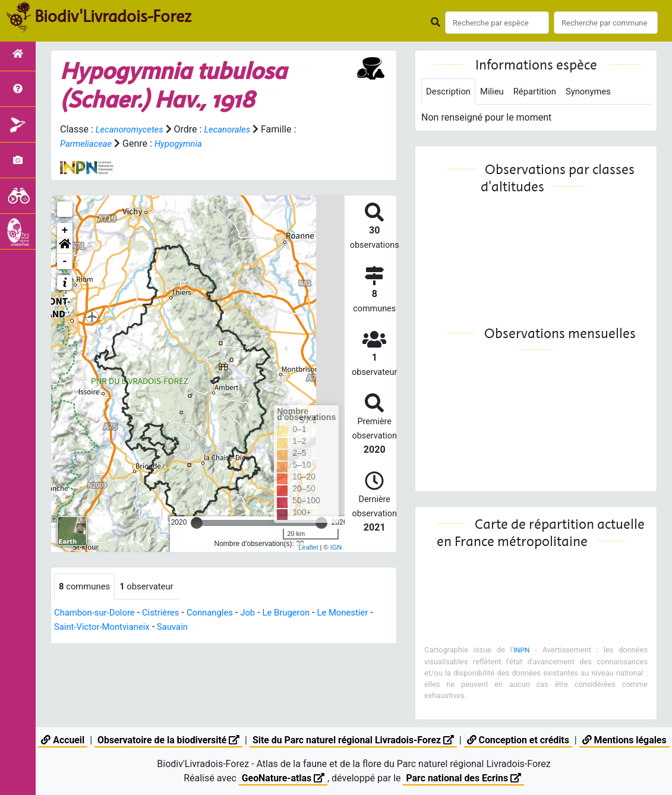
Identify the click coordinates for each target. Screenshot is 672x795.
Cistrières (169, 613)
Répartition (542, 92)
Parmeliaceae (88, 143)
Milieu (496, 92)
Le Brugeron (302, 613)
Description (450, 92)
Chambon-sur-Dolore (98, 613)
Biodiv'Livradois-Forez (113, 17)
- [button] (65, 261)
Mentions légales (627, 740)
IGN (336, 547)
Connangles (221, 613)
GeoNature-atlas (282, 778)
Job (262, 613)
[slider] (197, 523)
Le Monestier (363, 613)
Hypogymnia (184, 143)
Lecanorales (235, 129)
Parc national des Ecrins (464, 778)
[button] (65, 246)
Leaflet (308, 547)
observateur (153, 587)
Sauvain (187, 628)
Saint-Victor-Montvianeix (111, 628)
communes (86, 587)
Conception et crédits (519, 740)
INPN (522, 651)
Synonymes (599, 92)
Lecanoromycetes (132, 129)
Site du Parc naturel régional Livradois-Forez (353, 740)
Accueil (60, 740)
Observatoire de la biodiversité (167, 740)
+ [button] (65, 231)
